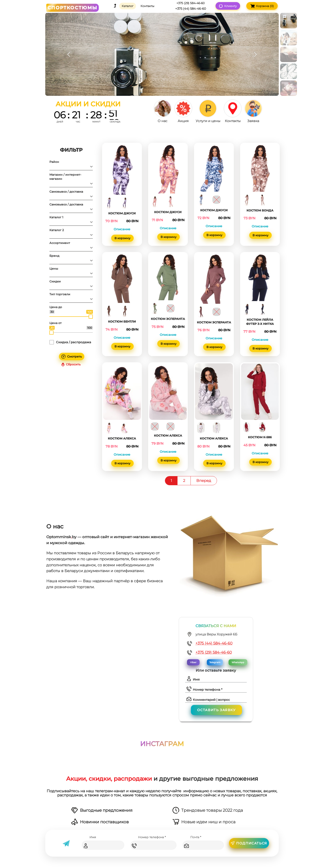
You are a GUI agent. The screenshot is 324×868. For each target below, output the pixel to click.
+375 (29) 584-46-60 (214, 652)
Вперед (204, 481)
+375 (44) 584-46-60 (214, 643)
